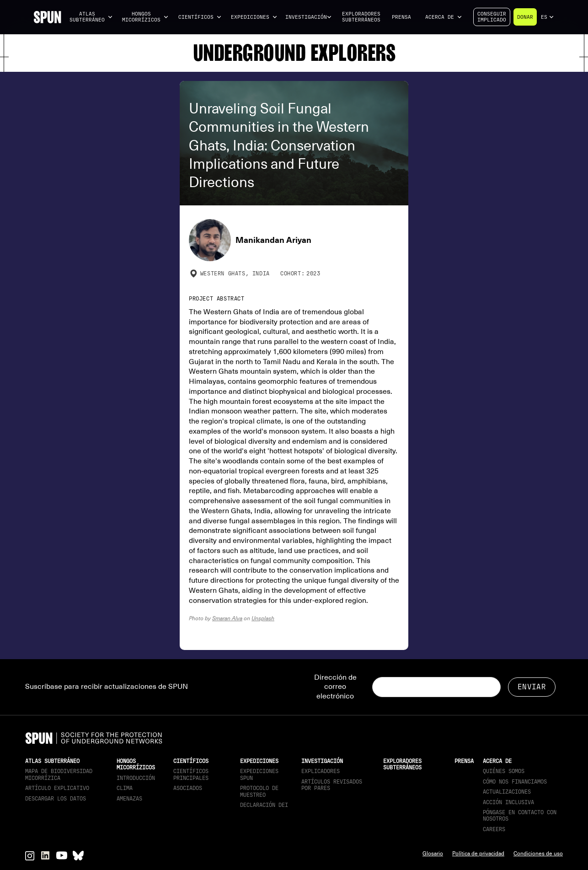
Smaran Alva (227, 618)
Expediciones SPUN (259, 774)
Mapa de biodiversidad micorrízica (59, 774)
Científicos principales (191, 774)
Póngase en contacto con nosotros (520, 816)
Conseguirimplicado (492, 17)
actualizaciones (507, 792)
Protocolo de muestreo (259, 791)
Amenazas (129, 799)
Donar (525, 17)
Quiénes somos (504, 771)
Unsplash (263, 618)
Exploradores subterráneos (361, 17)
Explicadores (321, 771)
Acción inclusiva (508, 802)
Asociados (188, 788)
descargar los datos (56, 799)
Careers (494, 829)
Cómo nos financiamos (515, 782)
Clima (125, 788)
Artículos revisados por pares (332, 785)
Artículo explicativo (57, 788)
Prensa (401, 17)
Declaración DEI (264, 805)
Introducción (136, 778)
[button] (91, 17)
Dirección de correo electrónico (335, 687)
